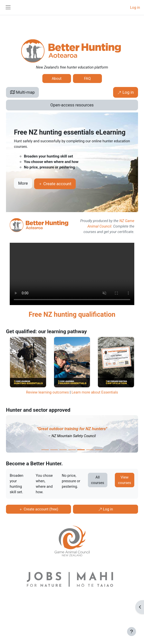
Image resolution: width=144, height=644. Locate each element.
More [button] (23, 183)
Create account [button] (55, 184)
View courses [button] (125, 480)
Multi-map (22, 92)
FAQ (87, 79)
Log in (135, 7)
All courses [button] (98, 480)
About (57, 79)
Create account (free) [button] (38, 509)
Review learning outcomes (47, 392)
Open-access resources (72, 105)
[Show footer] (132, 632)
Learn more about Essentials (95, 392)
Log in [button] (126, 92)
